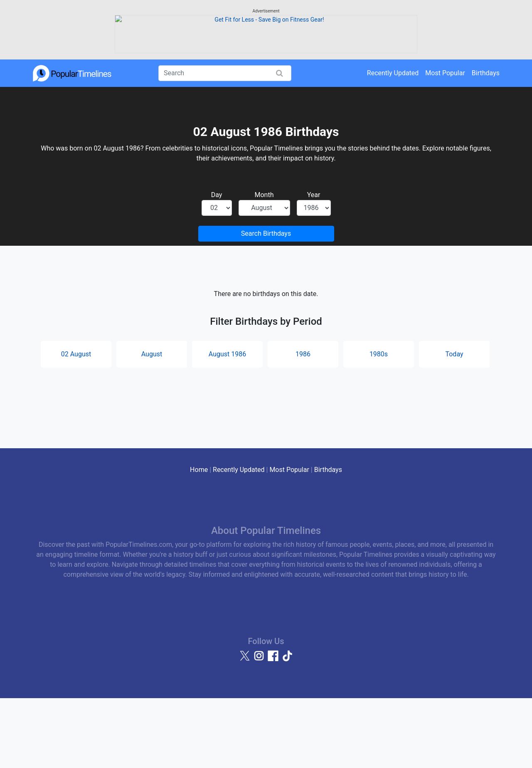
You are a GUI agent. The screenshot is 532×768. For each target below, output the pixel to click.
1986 (303, 424)
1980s (379, 424)
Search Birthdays (266, 303)
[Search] (225, 143)
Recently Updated (393, 142)
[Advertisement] (266, 64)
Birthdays (486, 142)
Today (454, 424)
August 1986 (227, 424)
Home (199, 539)
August (152, 424)
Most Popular (445, 142)
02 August (76, 424)
